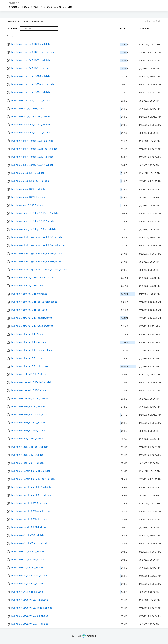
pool (27, 7)
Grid (156, 21)
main (37, 7)
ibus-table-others (59, 7)
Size (122, 29)
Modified (144, 29)
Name (14, 28)
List (148, 21)
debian (16, 7)
